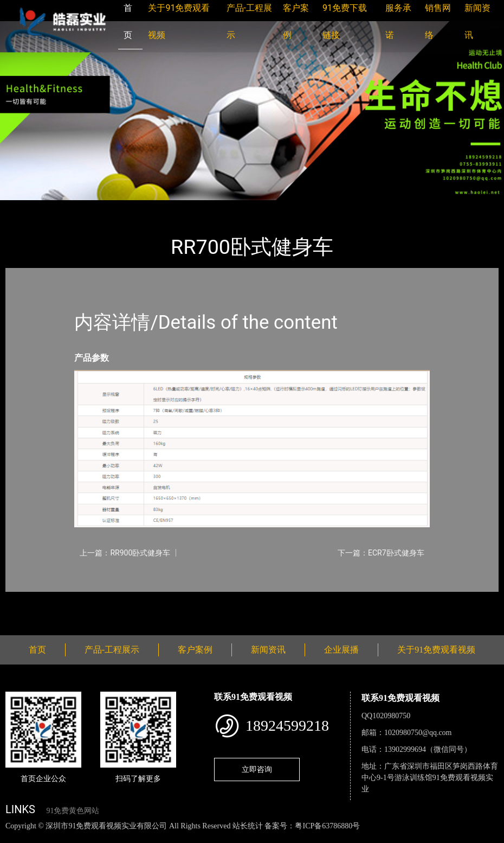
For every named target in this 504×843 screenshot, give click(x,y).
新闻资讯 (268, 650)
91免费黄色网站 (73, 811)
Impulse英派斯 (135, 207)
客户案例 (195, 650)
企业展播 (341, 650)
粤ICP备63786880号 (327, 826)
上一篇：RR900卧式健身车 (125, 553)
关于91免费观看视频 (436, 650)
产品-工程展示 (70, 207)
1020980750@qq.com (418, 733)
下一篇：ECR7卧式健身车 (381, 553)
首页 (24, 207)
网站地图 (16, 837)
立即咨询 (257, 769)
